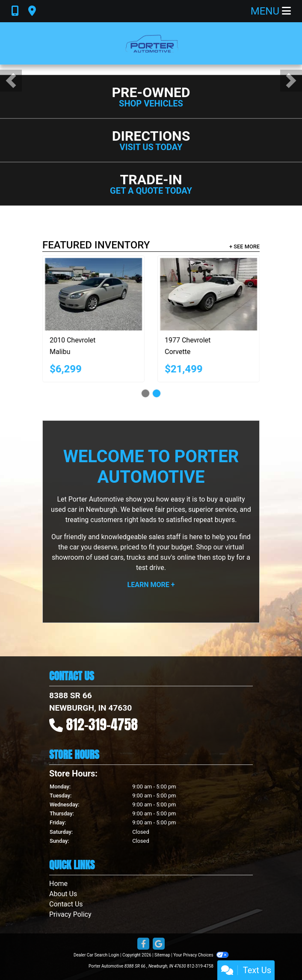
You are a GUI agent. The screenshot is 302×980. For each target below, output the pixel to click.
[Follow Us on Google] (159, 944)
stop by (223, 557)
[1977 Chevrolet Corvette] (219, 294)
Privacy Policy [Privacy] (70, 914)
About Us (63, 894)
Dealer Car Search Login (96, 955)
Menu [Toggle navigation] (271, 11)
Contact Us (66, 904)
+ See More (244, 246)
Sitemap (162, 955)
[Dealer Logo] (151, 43)
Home (58, 884)
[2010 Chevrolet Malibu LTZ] (104, 294)
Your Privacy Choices (201, 955)
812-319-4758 (102, 725)
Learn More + (151, 585)
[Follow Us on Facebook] (143, 944)
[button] (11, 81)
